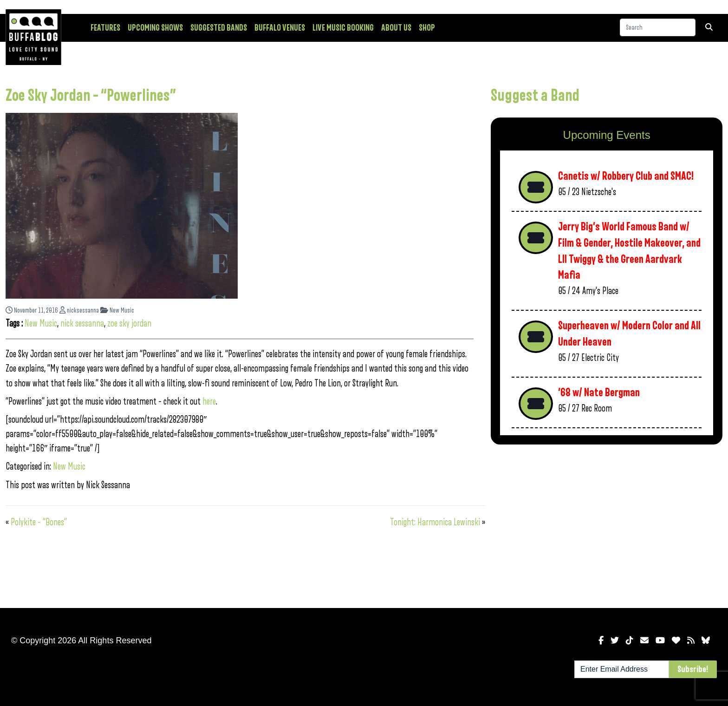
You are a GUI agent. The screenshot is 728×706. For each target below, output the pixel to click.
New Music (117, 311)
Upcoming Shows (155, 28)
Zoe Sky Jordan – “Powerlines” (91, 96)
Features (105, 28)
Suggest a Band (535, 96)
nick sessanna (82, 324)
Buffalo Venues (280, 28)
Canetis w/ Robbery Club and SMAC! (626, 176)
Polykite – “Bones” (39, 522)
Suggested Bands (219, 28)
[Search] (658, 27)
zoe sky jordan (129, 324)
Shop (427, 28)
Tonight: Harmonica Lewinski (435, 522)
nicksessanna (79, 311)
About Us (396, 28)
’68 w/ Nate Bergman (599, 393)
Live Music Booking (343, 28)
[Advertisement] (607, 524)
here (209, 402)
